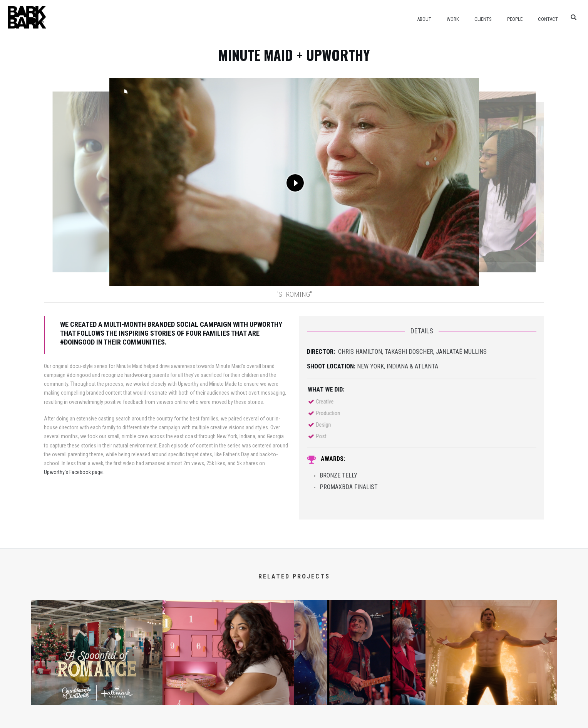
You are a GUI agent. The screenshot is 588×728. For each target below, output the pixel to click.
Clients (483, 19)
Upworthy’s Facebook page (73, 472)
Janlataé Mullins (461, 352)
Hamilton (368, 352)
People (515, 19)
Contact (548, 19)
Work (453, 19)
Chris (346, 352)
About (424, 19)
